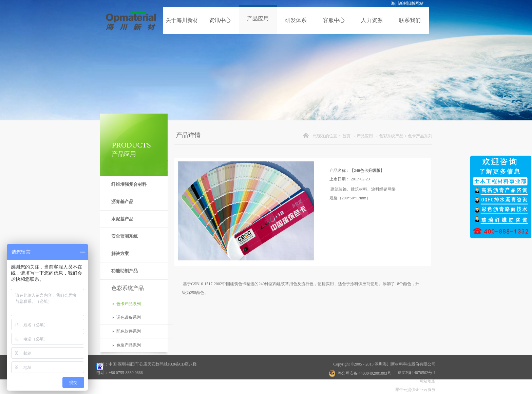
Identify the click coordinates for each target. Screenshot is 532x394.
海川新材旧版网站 (407, 3)
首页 (346, 136)
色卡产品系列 (420, 136)
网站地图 (426, 381)
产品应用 (365, 136)
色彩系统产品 (391, 136)
